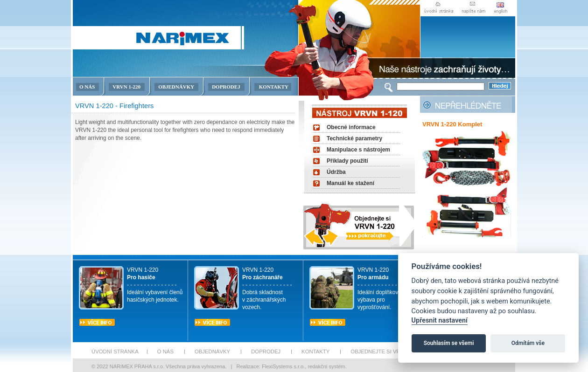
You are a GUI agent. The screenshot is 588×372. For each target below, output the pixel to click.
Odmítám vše (528, 343)
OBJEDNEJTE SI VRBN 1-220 (386, 351)
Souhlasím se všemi (449, 343)
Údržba (336, 172)
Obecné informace (351, 127)
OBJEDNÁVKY (176, 87)
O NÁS (87, 87)
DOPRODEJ (226, 87)
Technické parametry (354, 138)
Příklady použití (347, 161)
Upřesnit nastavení (440, 320)
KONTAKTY (274, 87)
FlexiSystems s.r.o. (283, 366)
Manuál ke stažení (350, 183)
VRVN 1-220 (126, 87)
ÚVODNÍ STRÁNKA (115, 351)
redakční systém (326, 366)
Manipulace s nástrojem (358, 150)
